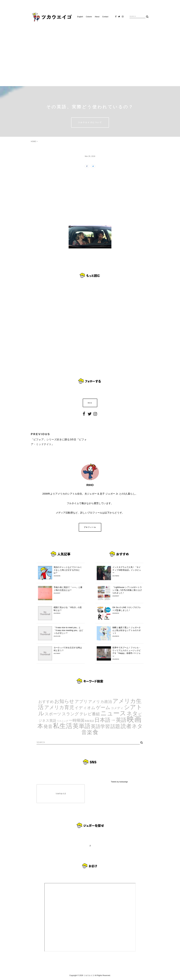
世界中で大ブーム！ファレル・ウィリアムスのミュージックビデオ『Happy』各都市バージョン (127, 653)
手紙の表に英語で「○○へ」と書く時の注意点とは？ (68, 590)
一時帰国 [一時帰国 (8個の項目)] (77, 720)
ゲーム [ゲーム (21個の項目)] (103, 707)
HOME (33, 141)
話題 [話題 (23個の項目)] (115, 726)
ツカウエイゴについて (90, 122)
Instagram (123, 17)
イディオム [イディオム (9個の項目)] (85, 708)
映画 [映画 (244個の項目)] (134, 719)
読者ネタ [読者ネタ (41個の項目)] (132, 726)
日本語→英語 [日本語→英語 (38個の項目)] (110, 720)
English (80, 17)
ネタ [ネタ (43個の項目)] (132, 713)
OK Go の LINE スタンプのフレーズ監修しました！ (127, 610)
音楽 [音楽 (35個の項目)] (87, 732)
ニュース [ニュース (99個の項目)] (113, 713)
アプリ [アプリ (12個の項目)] (81, 701)
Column (89, 17)
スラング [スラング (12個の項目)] (70, 714)
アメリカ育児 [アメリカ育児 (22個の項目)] (59, 707)
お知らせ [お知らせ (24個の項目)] (64, 701)
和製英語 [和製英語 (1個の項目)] (89, 721)
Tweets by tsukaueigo (119, 782)
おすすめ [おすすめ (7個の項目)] (46, 702)
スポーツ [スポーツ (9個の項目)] (53, 714)
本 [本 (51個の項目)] (40, 726)
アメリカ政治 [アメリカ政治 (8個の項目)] (100, 702)
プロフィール (90, 527)
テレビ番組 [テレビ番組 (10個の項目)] (90, 714)
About (97, 17)
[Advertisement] (90, 53)
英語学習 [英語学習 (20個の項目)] (100, 726)
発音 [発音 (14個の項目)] (48, 726)
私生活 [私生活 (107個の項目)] (63, 726)
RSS (90, 403)
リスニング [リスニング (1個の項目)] (63, 721)
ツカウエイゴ (61, 794)
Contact (105, 17)
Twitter (119, 17)
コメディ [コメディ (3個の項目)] (117, 708)
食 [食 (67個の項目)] (95, 732)
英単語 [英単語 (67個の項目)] (82, 726)
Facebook (116, 17)
